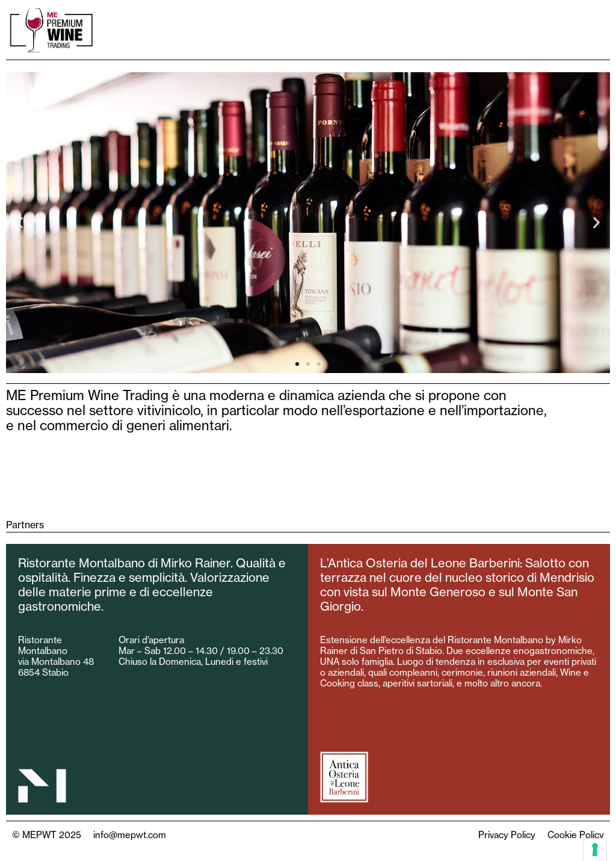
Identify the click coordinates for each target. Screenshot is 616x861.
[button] (20, 222)
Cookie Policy (576, 835)
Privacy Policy (507, 835)
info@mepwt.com (130, 835)
